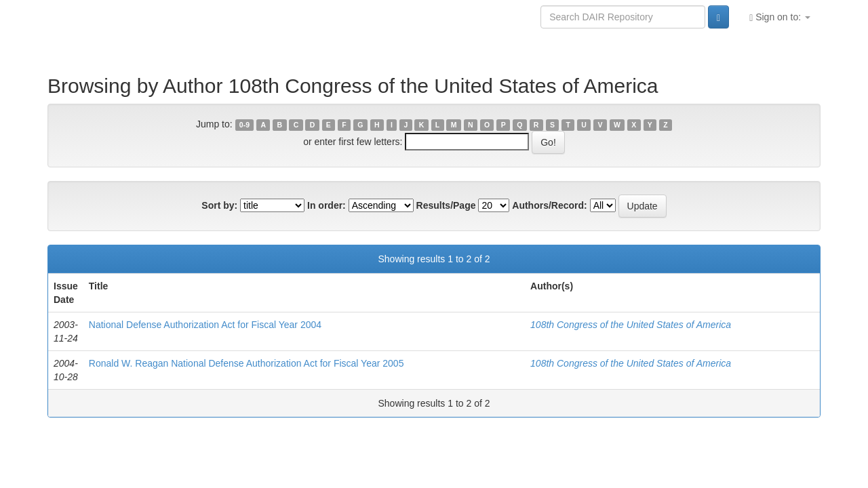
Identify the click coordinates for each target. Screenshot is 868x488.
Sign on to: (780, 17)
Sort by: (219, 205)
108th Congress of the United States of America (631, 325)
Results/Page (446, 205)
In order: (327, 205)
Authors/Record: (549, 205)
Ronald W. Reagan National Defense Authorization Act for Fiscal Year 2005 (246, 363)
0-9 (244, 125)
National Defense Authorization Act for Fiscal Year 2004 (205, 325)
